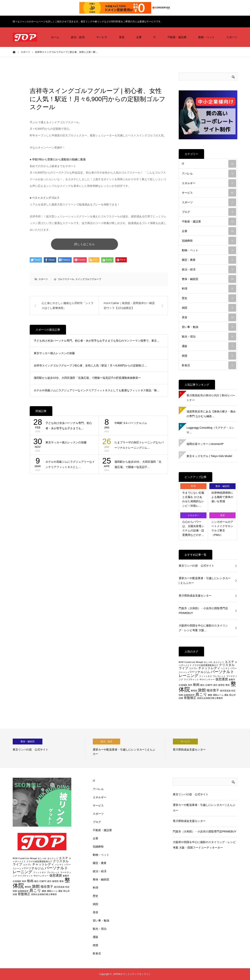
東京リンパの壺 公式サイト (196, 566)
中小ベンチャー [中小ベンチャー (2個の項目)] (207, 679)
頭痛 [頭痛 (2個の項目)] (181, 698)
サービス (102, 37)
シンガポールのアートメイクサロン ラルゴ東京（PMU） (222, 528)
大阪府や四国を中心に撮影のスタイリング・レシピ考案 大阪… (203, 628)
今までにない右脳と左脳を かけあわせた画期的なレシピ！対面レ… (193, 499)
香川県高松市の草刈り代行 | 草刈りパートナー (211, 398)
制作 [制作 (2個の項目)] (190, 685)
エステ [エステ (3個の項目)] (229, 662)
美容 (122, 37)
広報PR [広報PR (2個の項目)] (209, 685)
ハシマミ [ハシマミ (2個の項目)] (225, 668)
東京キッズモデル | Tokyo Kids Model (209, 456)
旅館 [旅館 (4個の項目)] (202, 690)
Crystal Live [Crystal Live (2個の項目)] (190, 662)
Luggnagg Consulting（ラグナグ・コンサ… (210, 430)
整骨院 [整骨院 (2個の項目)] (194, 691)
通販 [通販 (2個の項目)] (226, 695)
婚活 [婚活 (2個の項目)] (202, 685)
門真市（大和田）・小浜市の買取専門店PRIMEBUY (203, 611)
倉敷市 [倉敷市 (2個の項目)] (232, 679)
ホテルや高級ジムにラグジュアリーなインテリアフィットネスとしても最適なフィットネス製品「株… (97, 391)
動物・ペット (206, 37)
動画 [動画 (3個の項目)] (196, 685)
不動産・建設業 (177, 37)
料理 (209, 289)
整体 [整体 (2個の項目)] (228, 685)
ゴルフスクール (66, 280)
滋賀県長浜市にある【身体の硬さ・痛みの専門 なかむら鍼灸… (211, 414)
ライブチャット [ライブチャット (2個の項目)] (191, 679)
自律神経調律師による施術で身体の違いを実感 (222, 497)
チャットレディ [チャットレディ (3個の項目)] (209, 668)
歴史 (209, 298)
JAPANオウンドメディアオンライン (132, 974)
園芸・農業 (209, 260)
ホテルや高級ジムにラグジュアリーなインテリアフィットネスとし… (70, 465)
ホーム (55, 37)
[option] (49, 748)
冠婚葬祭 (209, 241)
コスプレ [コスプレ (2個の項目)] (193, 668)
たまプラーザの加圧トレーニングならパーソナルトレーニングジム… (139, 446)
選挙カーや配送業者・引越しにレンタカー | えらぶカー (205, 580)
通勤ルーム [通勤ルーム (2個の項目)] (218, 695)
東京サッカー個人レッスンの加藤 (54, 354)
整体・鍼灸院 (209, 279)
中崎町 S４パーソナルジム (131, 424)
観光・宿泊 (209, 337)
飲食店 (209, 365)
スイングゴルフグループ (88, 280)
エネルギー (209, 183)
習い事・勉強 (209, 327)
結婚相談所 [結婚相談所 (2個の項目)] (189, 695)
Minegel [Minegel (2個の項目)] (200, 662)
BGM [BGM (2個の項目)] (181, 662)
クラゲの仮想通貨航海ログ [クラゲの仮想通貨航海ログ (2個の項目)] (205, 665)
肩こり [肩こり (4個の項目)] (201, 694)
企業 (139, 37)
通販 (209, 346)
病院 (209, 308)
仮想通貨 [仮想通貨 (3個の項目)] (222, 679)
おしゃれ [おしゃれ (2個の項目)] (208, 662)
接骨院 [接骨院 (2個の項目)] (221, 685)
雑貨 (209, 356)
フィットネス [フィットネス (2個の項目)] (205, 676)
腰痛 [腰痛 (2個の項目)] (210, 695)
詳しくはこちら (92, 244)
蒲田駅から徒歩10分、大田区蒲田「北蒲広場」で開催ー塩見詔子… (138, 465)
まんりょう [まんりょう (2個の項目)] (219, 662)
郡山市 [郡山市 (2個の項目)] (233, 695)
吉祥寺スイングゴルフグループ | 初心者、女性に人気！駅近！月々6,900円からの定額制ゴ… (90, 366)
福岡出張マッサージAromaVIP (205, 444)
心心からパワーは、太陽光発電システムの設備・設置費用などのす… (193, 528)
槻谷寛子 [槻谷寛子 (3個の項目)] (213, 690)
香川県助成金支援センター (195, 596)
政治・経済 (78, 37)
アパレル (209, 174)
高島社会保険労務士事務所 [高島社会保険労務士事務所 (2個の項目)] (210, 698)
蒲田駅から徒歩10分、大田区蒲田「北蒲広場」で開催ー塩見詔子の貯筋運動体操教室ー (87, 378)
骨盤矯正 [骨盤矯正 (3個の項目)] (190, 698)
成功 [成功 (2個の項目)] (215, 685)
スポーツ (232, 37)
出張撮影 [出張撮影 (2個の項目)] (183, 685)
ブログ (209, 212)
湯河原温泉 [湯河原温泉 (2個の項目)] (225, 691)
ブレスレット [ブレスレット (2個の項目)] (219, 676)
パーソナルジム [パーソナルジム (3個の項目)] (199, 672)
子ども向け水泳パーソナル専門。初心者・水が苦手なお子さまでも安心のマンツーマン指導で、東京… (97, 341)
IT (154, 37)
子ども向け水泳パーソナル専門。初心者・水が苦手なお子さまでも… (69, 426)
